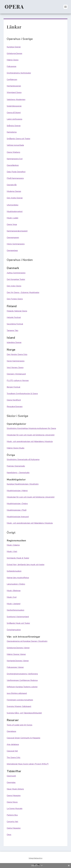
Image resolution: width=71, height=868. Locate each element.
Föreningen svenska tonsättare (20, 700)
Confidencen (12, 80)
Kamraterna (12, 132)
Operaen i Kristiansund (16, 374)
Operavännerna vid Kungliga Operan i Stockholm (27, 641)
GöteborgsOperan (14, 53)
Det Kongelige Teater (16, 279)
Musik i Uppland (14, 604)
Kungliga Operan (14, 47)
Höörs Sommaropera (16, 244)
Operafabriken (13, 165)
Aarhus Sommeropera (16, 273)
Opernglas (11, 782)
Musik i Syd (12, 597)
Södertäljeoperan (14, 106)
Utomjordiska (12, 205)
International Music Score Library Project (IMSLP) (28, 764)
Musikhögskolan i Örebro (17, 504)
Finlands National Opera (17, 311)
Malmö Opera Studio (16, 448)
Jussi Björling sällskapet (17, 693)
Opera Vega (12, 224)
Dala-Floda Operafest (16, 172)
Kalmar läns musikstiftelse (18, 578)
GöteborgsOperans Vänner (18, 648)
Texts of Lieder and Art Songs (20, 725)
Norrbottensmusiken (15, 610)
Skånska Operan (14, 126)
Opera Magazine (14, 796)
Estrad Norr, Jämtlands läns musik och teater (26, 565)
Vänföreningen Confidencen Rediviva (22, 680)
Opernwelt (11, 776)
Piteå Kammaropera (15, 178)
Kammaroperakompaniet (17, 231)
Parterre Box (12, 815)
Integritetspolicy (36, 858)
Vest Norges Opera (15, 368)
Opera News (12, 802)
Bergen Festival (13, 387)
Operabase (11, 731)
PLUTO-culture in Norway (18, 380)
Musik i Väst (12, 551)
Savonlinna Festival (15, 324)
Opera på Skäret (14, 113)
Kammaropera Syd (15, 159)
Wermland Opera (14, 92)
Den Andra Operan (15, 198)
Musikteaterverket (15, 211)
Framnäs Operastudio (16, 466)
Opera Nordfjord (14, 400)
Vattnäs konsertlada (15, 145)
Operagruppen (13, 238)
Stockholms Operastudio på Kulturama (23, 459)
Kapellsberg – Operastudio (18, 473)
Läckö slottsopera (14, 119)
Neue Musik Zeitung (15, 789)
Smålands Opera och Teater (18, 139)
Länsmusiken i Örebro (16, 584)
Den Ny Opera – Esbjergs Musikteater (23, 292)
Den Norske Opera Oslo (17, 354)
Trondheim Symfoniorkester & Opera (22, 394)
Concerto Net (12, 822)
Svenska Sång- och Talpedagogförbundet (24, 713)
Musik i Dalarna (13, 545)
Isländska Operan (14, 342)
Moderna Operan (14, 191)
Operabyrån (12, 185)
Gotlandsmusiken (14, 571)
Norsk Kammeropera (16, 361)
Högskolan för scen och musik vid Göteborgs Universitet (31, 435)
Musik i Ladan (12, 218)
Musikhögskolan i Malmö (17, 491)
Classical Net (12, 751)
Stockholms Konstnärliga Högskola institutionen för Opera (31, 428)
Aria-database (13, 744)
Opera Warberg (13, 152)
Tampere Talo (12, 330)
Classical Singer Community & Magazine (24, 738)
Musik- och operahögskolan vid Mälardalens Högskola (30, 441)
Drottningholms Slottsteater (19, 73)
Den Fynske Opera (15, 299)
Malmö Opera (13, 60)
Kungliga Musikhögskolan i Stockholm (23, 484)
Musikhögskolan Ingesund (18, 517)
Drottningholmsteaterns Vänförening (22, 674)
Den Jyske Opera (14, 286)
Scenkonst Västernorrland (18, 617)
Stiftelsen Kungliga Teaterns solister (22, 687)
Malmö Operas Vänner (16, 654)
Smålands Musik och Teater (18, 623)
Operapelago (12, 250)
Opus (9, 835)
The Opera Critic (14, 758)
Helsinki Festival (14, 317)
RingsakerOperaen (15, 407)
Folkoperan (12, 66)
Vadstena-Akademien (16, 100)
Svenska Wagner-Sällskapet (19, 706)
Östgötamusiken (14, 630)
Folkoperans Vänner (15, 667)
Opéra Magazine (14, 828)
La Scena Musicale (15, 808)
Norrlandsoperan (14, 86)
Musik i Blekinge (14, 591)
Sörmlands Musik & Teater (18, 558)
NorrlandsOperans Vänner (18, 661)
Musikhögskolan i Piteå (17, 510)
